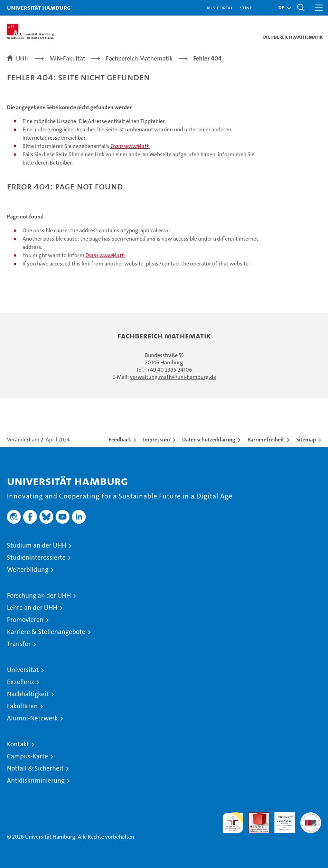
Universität (23, 670)
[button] (283, 8)
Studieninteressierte (36, 557)
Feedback (120, 440)
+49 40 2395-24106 (170, 370)
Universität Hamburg (39, 7)
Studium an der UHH (37, 545)
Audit (255, 816)
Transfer (19, 644)
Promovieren (25, 620)
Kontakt (18, 744)
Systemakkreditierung (311, 816)
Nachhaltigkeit (28, 694)
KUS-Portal (220, 7)
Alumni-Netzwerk (32, 718)
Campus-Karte (27, 756)
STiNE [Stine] (246, 7)
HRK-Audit (281, 820)
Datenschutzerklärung (209, 440)
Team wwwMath (130, 146)
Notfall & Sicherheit (35, 768)
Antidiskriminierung (36, 780)
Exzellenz (21, 682)
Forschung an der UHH (39, 595)
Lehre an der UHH (32, 608)
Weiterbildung (28, 570)
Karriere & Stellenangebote (46, 632)
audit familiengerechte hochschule (233, 823)
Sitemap (306, 440)
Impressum (157, 440)
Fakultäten (22, 706)
